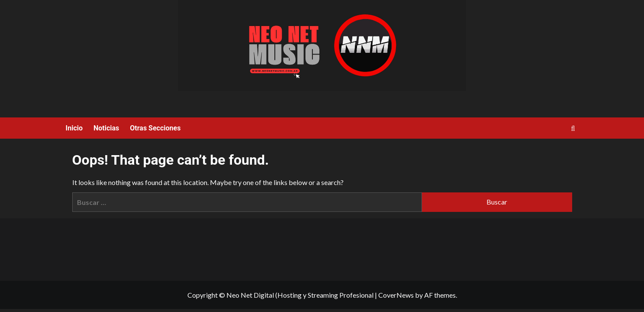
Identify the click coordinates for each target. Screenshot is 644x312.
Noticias (106, 128)
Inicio (74, 128)
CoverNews (396, 295)
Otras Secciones (155, 128)
